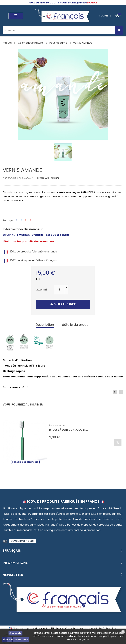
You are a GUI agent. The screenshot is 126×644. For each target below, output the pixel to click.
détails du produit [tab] (76, 325)
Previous (115, 392)
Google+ (26, 220)
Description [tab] (45, 325)
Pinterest (30, 220)
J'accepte (15, 633)
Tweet (21, 220)
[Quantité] (59, 290)
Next (121, 392)
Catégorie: (10, 178)
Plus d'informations (16, 640)
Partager (17, 220)
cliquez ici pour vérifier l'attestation (96, 628)
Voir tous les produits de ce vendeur (29, 241)
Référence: (43, 178)
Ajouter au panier (63, 304)
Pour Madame (25, 178)
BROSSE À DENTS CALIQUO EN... (69, 430)
